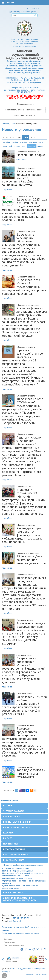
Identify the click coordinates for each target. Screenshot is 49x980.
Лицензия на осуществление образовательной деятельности (20, 899)
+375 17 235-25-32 (21, 918)
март (24, 146)
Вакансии (8, 833)
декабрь (6, 142)
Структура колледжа (14, 811)
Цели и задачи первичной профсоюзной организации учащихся (20, 887)
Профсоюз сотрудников (15, 855)
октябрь (23, 142)
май (11, 146)
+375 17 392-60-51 (25, 92)
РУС (29, 8)
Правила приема (24, 104)
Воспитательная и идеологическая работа (24, 110)
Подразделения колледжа (16, 827)
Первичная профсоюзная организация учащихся (23, 865)
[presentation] (3, 959)
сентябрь (33, 142)
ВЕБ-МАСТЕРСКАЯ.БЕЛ (36, 974)
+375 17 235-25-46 (27, 78)
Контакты (8, 838)
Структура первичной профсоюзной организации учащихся (24, 882)
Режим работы (10, 844)
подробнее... (22, 159)
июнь (5, 146)
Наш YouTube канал (13, 893)
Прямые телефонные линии (17, 822)
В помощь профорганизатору (15, 868)
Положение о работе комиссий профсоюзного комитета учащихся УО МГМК (23, 874)
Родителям (9, 942)
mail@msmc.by (16, 921)
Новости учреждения (14, 849)
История (8, 805)
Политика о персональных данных (18, 871)
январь (40, 146)
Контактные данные (14, 945)
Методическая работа (24, 115)
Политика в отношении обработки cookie (21, 933)
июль (41, 142)
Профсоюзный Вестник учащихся (17, 878)
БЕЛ (34, 8)
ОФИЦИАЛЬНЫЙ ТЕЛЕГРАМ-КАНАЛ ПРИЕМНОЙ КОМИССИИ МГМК (24, 97)
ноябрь (15, 142)
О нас (13, 124)
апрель (17, 146)
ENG (38, 8)
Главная (5, 124)
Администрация (11, 816)
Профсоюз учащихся (14, 860)
